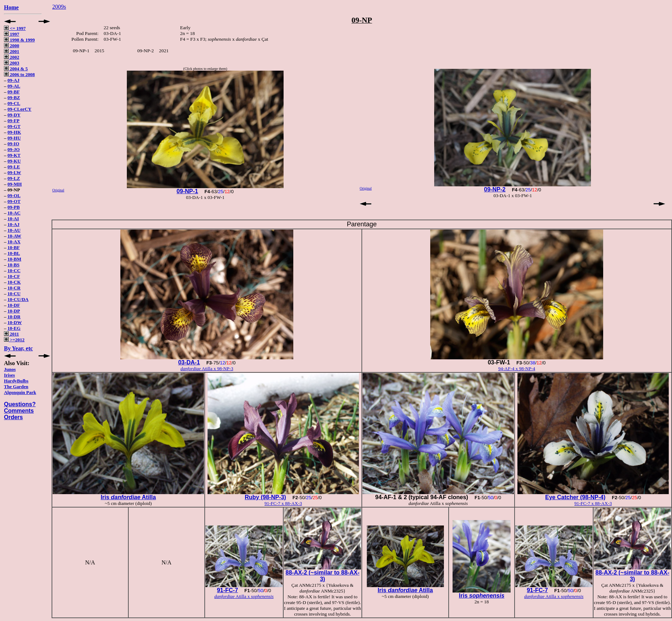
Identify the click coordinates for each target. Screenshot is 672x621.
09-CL (14, 103)
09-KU (14, 161)
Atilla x (244, 596)
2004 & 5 (16, 69)
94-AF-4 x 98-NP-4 (517, 369)
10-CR (14, 288)
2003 (12, 63)
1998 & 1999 (19, 40)
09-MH (15, 184)
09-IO (14, 144)
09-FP (14, 121)
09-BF (14, 92)
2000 (12, 46)
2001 (12, 51)
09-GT (14, 126)
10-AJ (14, 224)
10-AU (14, 230)
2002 (12, 57)
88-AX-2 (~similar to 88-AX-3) (323, 576)
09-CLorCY (19, 109)
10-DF (14, 305)
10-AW (14, 236)
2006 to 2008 (19, 74)
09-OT (14, 201)
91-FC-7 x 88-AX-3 (283, 503)
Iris (482, 596)
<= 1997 (15, 28)
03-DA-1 (189, 362)
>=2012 (14, 340)
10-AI (13, 219)
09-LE (14, 167)
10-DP (14, 311)
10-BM (14, 259)
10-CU (14, 294)
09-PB (14, 207)
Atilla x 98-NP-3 (207, 369)
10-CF (14, 276)
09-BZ (14, 97)
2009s (59, 7)
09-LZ (14, 178)
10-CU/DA (18, 299)
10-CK (14, 282)
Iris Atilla (128, 497)
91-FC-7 (228, 590)
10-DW (15, 322)
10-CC (14, 270)
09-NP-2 (495, 189)
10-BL (14, 253)
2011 (12, 334)
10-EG (14, 328)
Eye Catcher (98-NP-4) (575, 497)
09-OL (14, 196)
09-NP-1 (187, 191)
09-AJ (14, 80)
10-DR (14, 317)
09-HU (14, 138)
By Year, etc (18, 348)
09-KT (14, 155)
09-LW (14, 172)
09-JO (14, 149)
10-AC (14, 213)
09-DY (14, 115)
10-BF (14, 247)
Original (58, 190)
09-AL (14, 86)
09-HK (14, 132)
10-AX (14, 242)
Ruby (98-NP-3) (265, 497)
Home (11, 7)
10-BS (14, 265)
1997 (12, 34)
